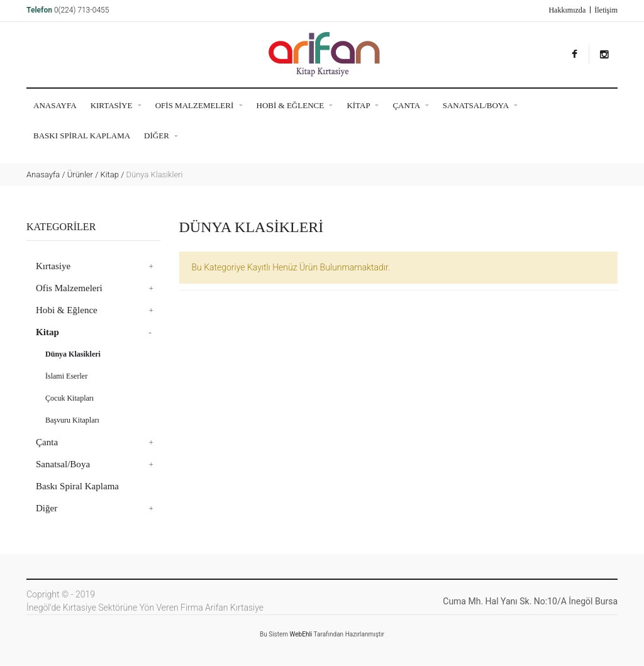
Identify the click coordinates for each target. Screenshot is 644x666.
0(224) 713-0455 (82, 10)
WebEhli (301, 634)
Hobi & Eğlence (295, 105)
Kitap (363, 105)
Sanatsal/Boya (480, 105)
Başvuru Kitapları (72, 420)
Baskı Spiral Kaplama (82, 136)
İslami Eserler (66, 376)
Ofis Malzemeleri (199, 105)
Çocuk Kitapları (69, 398)
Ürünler (80, 175)
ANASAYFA (55, 105)
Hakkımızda (567, 10)
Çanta (410, 105)
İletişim (606, 10)
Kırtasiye (116, 105)
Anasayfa (43, 175)
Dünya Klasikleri (73, 354)
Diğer (161, 136)
